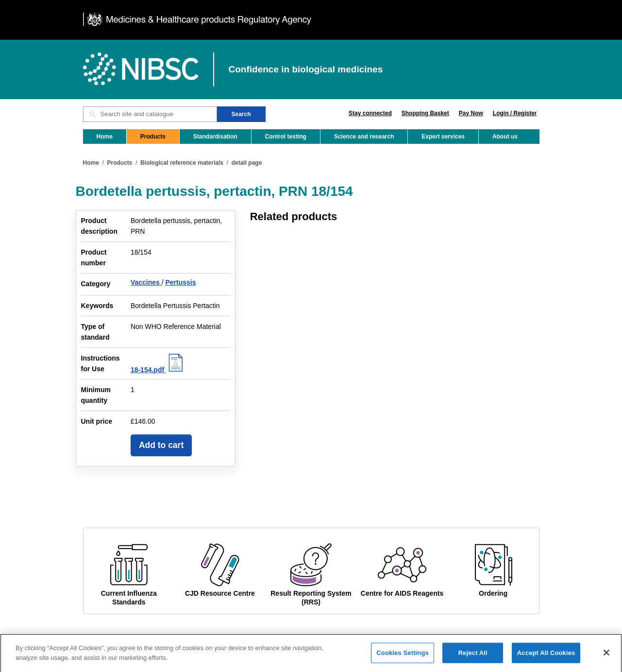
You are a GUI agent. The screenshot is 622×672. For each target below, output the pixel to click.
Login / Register (515, 113)
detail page (247, 163)
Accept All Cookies (546, 656)
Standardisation (215, 137)
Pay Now (471, 113)
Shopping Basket (425, 113)
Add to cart (161, 445)
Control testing (286, 137)
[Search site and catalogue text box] (150, 114)
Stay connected (370, 113)
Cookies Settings (403, 656)
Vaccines (146, 282)
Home (105, 137)
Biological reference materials (182, 163)
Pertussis (180, 282)
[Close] (606, 656)
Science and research (364, 137)
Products (153, 137)
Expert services (443, 137)
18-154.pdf (158, 370)
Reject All (473, 656)
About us (505, 137)
